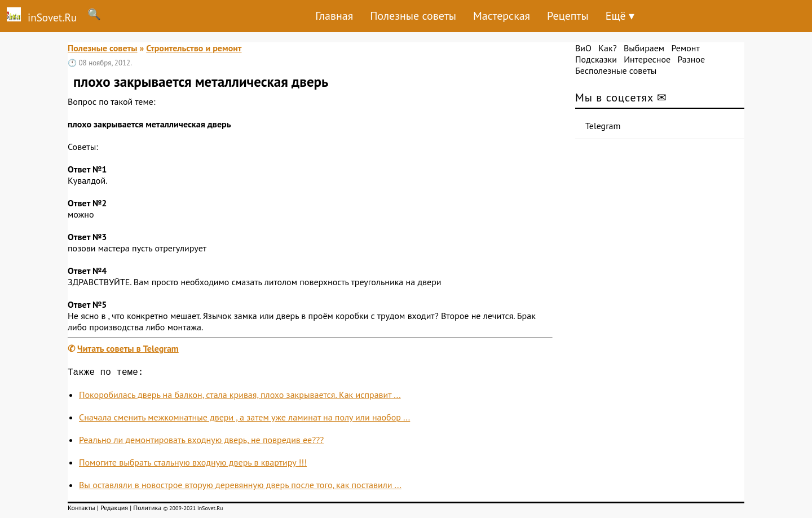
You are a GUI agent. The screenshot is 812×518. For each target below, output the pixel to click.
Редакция (114, 510)
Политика (147, 510)
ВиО (583, 48)
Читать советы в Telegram (128, 348)
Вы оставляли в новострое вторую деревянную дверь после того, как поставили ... (240, 487)
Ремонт (685, 48)
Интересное (647, 59)
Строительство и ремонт (194, 48)
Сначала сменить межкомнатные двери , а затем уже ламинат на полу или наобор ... (244, 419)
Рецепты (568, 16)
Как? (607, 48)
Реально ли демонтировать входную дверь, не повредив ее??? (201, 442)
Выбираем (644, 48)
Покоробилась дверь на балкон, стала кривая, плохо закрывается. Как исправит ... (240, 397)
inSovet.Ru (38, 16)
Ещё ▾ (620, 16)
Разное (691, 59)
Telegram (603, 126)
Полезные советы (413, 16)
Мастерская (502, 16)
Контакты (81, 510)
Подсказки (596, 59)
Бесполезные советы (616, 70)
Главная (334, 16)
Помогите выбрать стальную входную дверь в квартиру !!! (193, 464)
